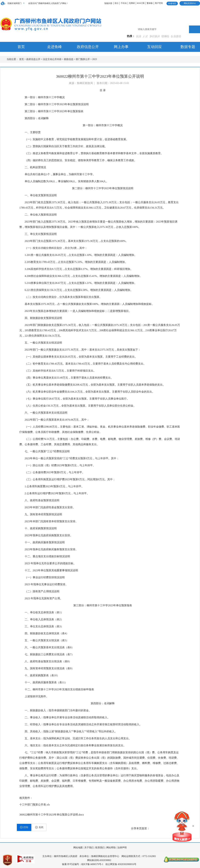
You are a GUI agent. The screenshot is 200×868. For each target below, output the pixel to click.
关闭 (39, 827)
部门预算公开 (83, 59)
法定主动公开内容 (52, 59)
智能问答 (108, 3)
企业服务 (176, 36)
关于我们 (89, 848)
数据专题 (188, 47)
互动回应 (154, 47)
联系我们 (100, 848)
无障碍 (132, 3)
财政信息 (69, 59)
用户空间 (159, 3)
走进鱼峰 (54, 47)
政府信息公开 (88, 47)
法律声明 (122, 848)
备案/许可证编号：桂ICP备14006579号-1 (83, 864)
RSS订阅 (141, 3)
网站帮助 (111, 848)
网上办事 (121, 47)
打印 (24, 827)
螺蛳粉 (165, 36)
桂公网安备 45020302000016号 (121, 864)
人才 (145, 36)
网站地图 (78, 848)
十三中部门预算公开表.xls (35, 805)
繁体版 (150, 3)
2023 (95, 59)
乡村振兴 (155, 36)
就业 (139, 36)
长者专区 (172, 4)
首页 (21, 47)
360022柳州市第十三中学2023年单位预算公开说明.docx (52, 815)
